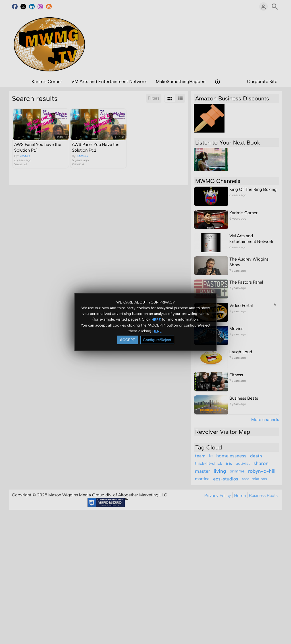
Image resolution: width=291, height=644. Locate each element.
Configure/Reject (157, 340)
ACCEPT (127, 340)
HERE (156, 319)
